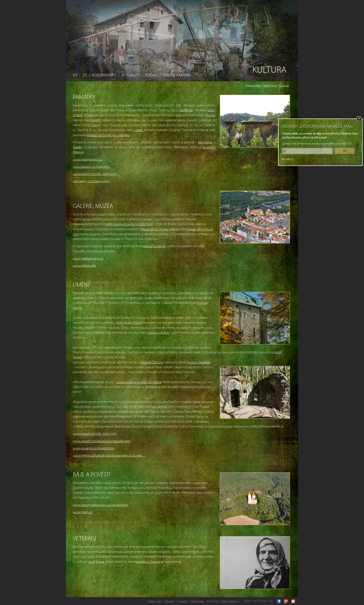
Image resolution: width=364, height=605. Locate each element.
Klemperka (205, 142)
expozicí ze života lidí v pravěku (108, 135)
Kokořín (96, 120)
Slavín (96, 125)
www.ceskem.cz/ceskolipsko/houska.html (102, 441)
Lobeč (139, 130)
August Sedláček (199, 362)
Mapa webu (198, 601)
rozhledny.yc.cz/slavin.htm (91, 181)
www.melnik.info (84, 266)
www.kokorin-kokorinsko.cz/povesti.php (100, 505)
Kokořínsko (270, 85)
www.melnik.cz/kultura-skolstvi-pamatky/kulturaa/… (109, 455)
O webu (183, 601)
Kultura (284, 85)
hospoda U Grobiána (149, 562)
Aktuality (131, 75)
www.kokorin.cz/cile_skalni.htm (95, 174)
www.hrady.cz (83, 512)
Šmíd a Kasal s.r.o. (230, 601)
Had (90, 115)
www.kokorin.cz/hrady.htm (91, 167)
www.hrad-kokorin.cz (87, 159)
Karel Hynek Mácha (129, 323)
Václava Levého (158, 333)
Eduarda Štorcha (152, 362)
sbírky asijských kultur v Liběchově (129, 224)
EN (75, 75)
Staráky (78, 147)
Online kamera (177, 75)
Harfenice (186, 110)
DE (85, 75)
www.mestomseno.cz (88, 258)
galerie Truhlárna (154, 246)
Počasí (151, 75)
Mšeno (201, 303)
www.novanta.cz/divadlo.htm (94, 448)
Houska (210, 115)
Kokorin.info (104, 75)
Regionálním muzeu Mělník (160, 229)
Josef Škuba (96, 562)
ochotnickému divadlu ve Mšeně (139, 382)
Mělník (77, 308)
